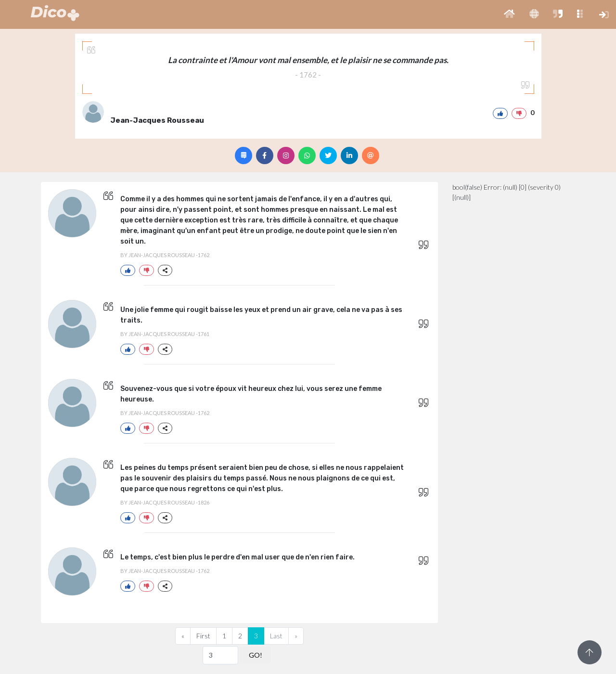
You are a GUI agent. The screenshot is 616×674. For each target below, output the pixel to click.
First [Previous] (203, 636)
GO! (256, 655)
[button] (509, 14)
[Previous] (183, 636)
